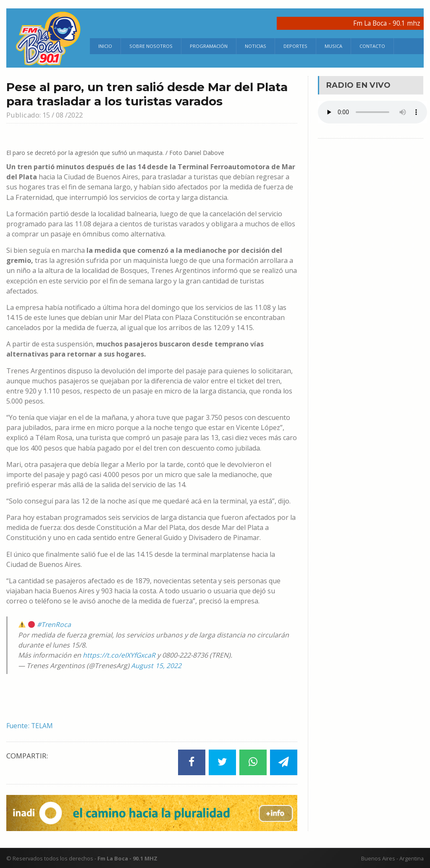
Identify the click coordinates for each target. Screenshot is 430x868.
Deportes (295, 46)
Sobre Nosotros (151, 46)
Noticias (256, 46)
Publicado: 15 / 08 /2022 (46, 115)
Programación (209, 46)
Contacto (372, 46)
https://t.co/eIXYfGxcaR (119, 655)
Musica (333, 46)
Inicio (105, 46)
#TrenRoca (54, 624)
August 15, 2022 (156, 665)
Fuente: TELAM (30, 725)
